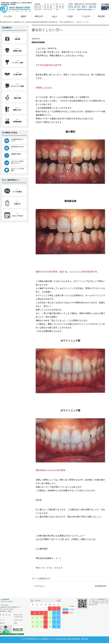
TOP (30, 22)
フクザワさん (39, 586)
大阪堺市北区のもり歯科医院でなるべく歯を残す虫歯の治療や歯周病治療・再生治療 (58, 639)
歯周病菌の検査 (101, 586)
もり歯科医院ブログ (38, 42)
